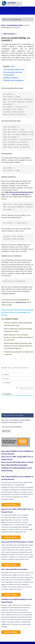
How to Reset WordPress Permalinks (14, 465)
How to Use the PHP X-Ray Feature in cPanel (17, 462)
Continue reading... (11, 505)
